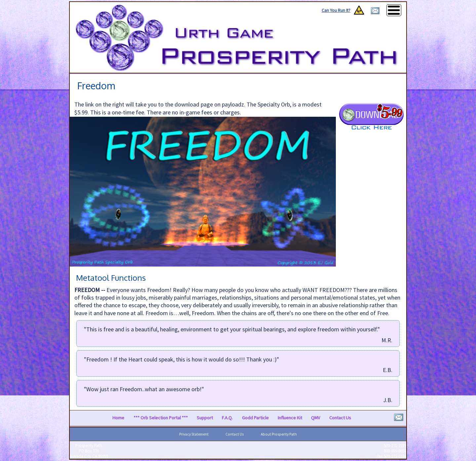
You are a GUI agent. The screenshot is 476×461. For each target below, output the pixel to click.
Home (118, 418)
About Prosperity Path (279, 434)
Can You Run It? (336, 10)
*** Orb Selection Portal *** (161, 418)
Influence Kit (290, 418)
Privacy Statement (194, 434)
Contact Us (340, 418)
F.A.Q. (227, 418)
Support (205, 418)
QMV (316, 418)
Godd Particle (255, 418)
